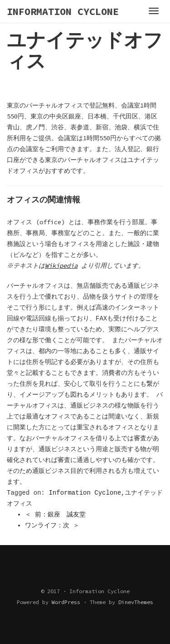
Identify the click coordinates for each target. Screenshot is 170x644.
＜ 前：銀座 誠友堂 (55, 515)
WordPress (66, 602)
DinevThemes (136, 602)
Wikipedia (63, 265)
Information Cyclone (85, 493)
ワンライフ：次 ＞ (52, 526)
